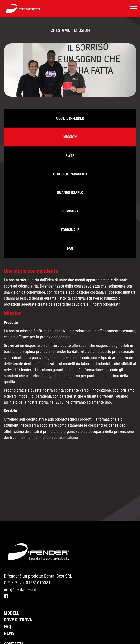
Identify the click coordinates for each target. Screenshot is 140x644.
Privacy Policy (19, 641)
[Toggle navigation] (134, 6)
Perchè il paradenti (70, 174)
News (9, 617)
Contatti (13, 628)
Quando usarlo (70, 193)
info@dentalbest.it (20, 573)
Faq (70, 248)
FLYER (70, 156)
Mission (70, 137)
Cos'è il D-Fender (70, 118)
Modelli (12, 596)
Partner (12, 634)
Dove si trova (18, 603)
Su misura (70, 211)
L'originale (70, 230)
